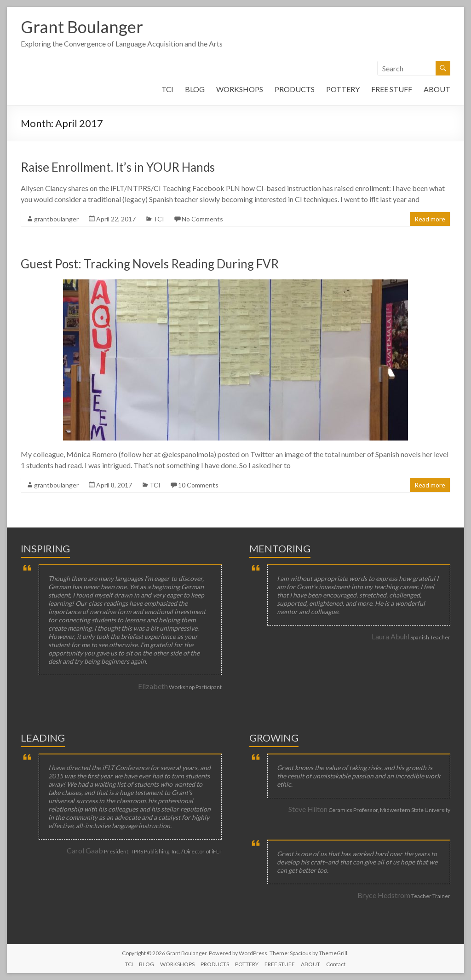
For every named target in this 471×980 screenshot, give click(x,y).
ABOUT (437, 89)
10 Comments (198, 485)
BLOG (195, 89)
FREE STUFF (392, 89)
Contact (336, 964)
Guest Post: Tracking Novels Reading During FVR (150, 264)
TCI (167, 89)
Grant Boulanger (82, 27)
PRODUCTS (295, 89)
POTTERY (343, 89)
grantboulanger (56, 219)
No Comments (202, 219)
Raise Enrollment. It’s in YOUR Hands (118, 167)
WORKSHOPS (240, 89)
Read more (430, 219)
